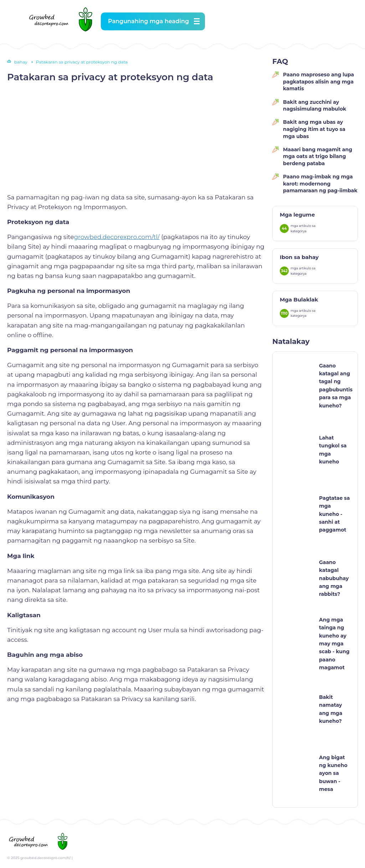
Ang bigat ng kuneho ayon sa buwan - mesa (333, 773)
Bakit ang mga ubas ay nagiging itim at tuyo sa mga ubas (314, 129)
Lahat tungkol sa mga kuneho (333, 450)
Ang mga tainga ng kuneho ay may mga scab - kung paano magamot (334, 644)
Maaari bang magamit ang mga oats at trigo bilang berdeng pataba (318, 156)
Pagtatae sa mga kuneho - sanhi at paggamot (334, 514)
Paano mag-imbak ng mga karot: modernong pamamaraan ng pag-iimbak (320, 184)
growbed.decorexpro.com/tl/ (117, 237)
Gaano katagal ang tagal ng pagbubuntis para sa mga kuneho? (336, 386)
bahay (21, 62)
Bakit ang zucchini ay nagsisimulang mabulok (315, 106)
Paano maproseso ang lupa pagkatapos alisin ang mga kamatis (318, 82)
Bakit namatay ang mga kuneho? (331, 709)
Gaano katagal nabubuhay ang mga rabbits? (334, 578)
